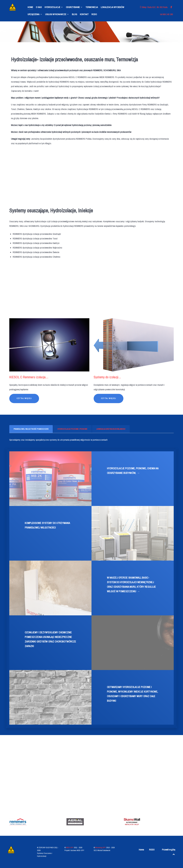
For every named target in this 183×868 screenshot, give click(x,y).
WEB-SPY (70, 848)
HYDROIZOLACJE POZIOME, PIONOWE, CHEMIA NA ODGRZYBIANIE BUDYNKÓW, (133, 471)
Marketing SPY (101, 848)
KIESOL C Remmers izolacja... (29, 377)
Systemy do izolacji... (107, 377)
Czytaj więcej (24, 398)
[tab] (31, 429)
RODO (152, 850)
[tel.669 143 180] (166, 14)
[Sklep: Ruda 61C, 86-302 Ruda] (154, 7)
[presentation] (31, 429)
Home (141, 850)
